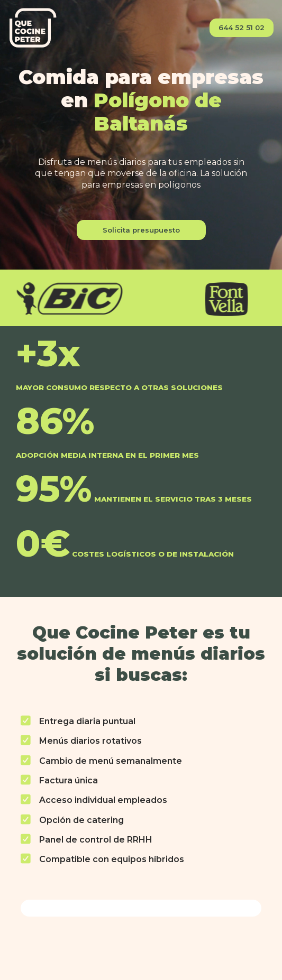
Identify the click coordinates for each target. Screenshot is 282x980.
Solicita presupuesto (141, 230)
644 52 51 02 (242, 27)
